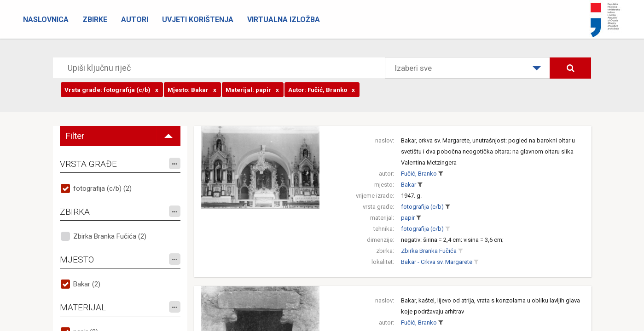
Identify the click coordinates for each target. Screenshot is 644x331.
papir (408, 218)
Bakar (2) (87, 284)
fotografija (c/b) (422, 207)
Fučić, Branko (419, 174)
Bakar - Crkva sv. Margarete (437, 262)
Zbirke (95, 20)
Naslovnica (46, 20)
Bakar (409, 185)
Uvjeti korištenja (198, 20)
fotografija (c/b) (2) (102, 188)
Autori (135, 20)
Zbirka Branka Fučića (429, 251)
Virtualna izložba (284, 20)
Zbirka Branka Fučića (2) (110, 236)
